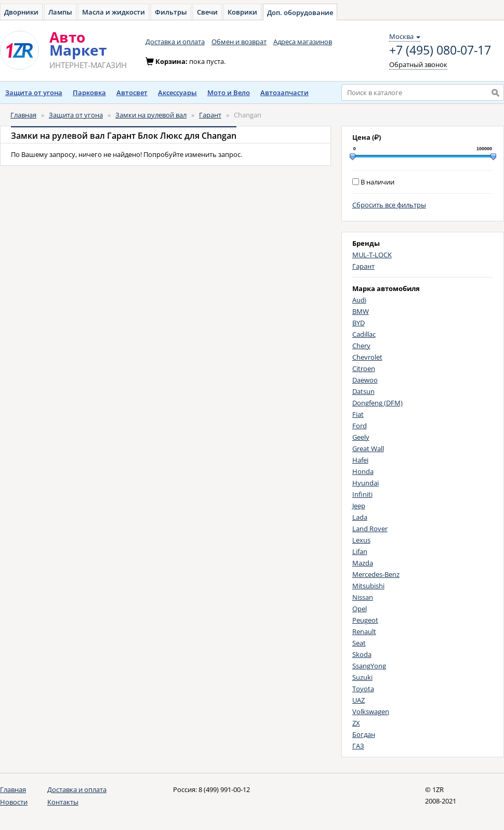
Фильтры (171, 12)
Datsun (363, 391)
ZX (356, 723)
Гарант (210, 115)
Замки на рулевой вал (151, 115)
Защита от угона (34, 93)
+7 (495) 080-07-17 (440, 50)
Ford (360, 426)
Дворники (21, 12)
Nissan (363, 597)
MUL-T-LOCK (372, 255)
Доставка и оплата (175, 42)
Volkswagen (371, 712)
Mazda (363, 563)
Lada (360, 517)
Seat (359, 643)
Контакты (63, 802)
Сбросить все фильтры (389, 205)
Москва (405, 36)
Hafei (360, 460)
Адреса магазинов (303, 42)
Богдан (364, 734)
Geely (361, 437)
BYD (359, 323)
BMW (361, 311)
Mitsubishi (368, 586)
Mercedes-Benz (376, 574)
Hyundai (366, 483)
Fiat (358, 414)
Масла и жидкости (114, 12)
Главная (23, 115)
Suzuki (362, 677)
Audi (359, 300)
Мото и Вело (229, 93)
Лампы (60, 12)
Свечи (207, 12)
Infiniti (362, 494)
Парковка (89, 93)
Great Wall (368, 449)
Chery (361, 346)
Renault (364, 631)
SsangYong (369, 666)
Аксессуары (177, 93)
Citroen (364, 368)
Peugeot (365, 620)
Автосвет (132, 93)
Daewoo (365, 380)
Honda (363, 471)
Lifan (360, 551)
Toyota (363, 689)
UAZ (359, 700)
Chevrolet (367, 357)
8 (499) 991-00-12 (224, 789)
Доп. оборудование (300, 12)
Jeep (359, 506)
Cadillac (364, 334)
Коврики (242, 12)
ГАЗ (358, 746)
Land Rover (370, 529)
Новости (14, 802)
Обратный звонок (418, 64)
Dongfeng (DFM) (377, 403)
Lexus (361, 540)
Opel (360, 609)
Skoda (362, 654)
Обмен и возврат (239, 42)
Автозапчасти (284, 93)
